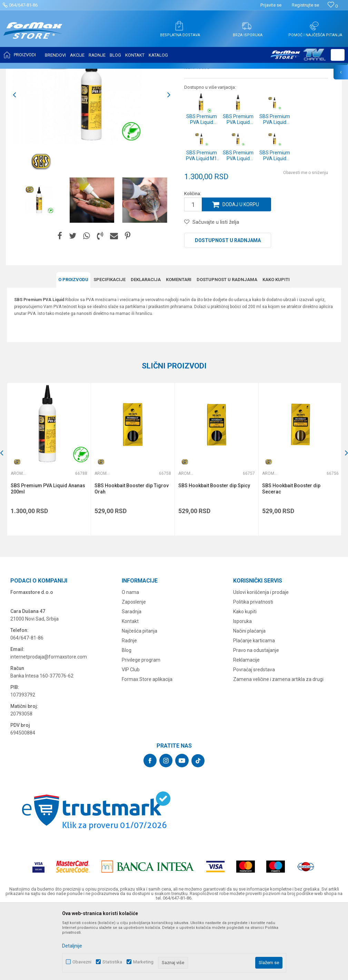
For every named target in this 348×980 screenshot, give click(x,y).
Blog (127, 719)
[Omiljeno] (333, 6)
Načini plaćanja (249, 700)
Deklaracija (146, 348)
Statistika (112, 962)
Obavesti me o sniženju (306, 241)
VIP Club (131, 738)
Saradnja (132, 680)
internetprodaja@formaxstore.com (49, 726)
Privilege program (141, 729)
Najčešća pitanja (140, 700)
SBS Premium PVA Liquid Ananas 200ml (48, 557)
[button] (338, 55)
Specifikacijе (110, 348)
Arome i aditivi (125, 73)
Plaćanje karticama (254, 709)
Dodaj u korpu (241, 273)
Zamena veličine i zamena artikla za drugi (278, 748)
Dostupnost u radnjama (228, 309)
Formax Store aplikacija (147, 748)
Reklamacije (246, 729)
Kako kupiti (276, 348)
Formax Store (19, 73)
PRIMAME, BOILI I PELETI (83, 73)
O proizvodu (73, 348)
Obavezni (82, 962)
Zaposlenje (134, 671)
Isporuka (242, 690)
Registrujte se (305, 5)
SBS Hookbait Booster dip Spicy (214, 554)
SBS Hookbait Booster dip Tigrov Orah (132, 557)
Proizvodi (46, 73)
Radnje (129, 709)
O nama (130, 661)
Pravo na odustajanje (256, 719)
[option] (92, 164)
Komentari (179, 348)
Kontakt (130, 690)
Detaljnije (72, 946)
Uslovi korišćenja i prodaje (261, 661)
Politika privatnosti (253, 671)
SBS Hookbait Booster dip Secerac (291, 557)
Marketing (143, 962)
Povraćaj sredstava (254, 738)
